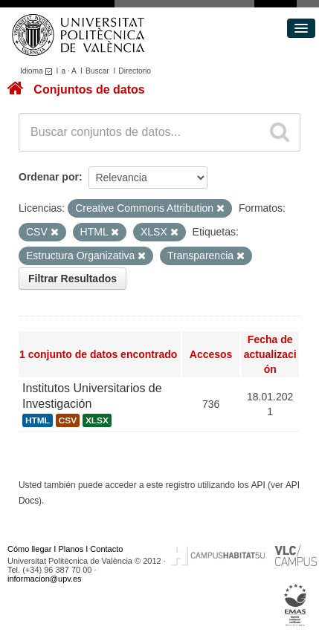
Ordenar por (49, 177)
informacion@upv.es (45, 579)
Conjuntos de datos (89, 90)
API (258, 485)
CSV (68, 420)
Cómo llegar (29, 549)
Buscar (97, 71)
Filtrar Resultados (72, 279)
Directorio (135, 71)
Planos (71, 549)
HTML (38, 420)
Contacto (106, 549)
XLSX (97, 420)
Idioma (38, 71)
